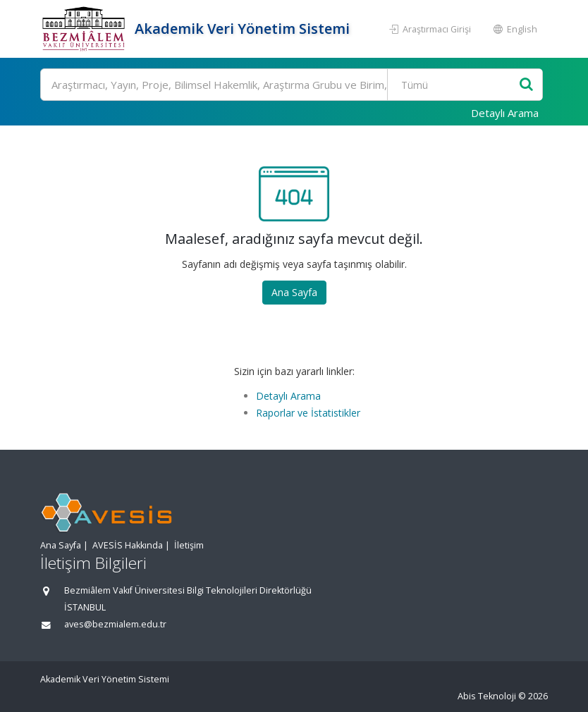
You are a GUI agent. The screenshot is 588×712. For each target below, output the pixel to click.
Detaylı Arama (505, 113)
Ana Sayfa (294, 292)
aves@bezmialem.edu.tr (115, 624)
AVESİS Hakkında (128, 545)
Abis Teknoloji (487, 696)
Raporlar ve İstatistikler (308, 413)
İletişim (189, 545)
